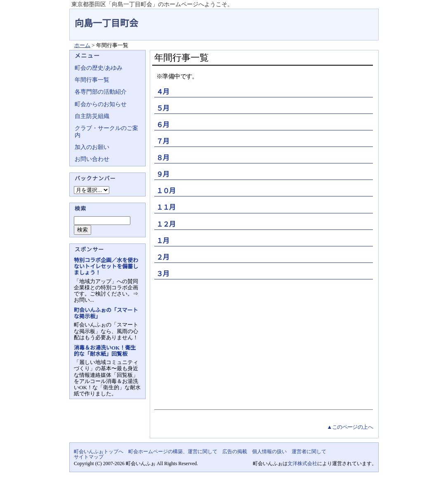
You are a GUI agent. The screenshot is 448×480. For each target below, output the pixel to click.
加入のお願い (92, 147)
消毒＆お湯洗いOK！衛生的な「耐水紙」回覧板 (105, 351)
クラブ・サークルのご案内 (106, 131)
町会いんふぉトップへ (99, 452)
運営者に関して (309, 452)
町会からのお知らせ (101, 104)
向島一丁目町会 (106, 23)
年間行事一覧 (92, 80)
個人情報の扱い (269, 452)
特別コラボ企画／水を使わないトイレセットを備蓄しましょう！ (106, 266)
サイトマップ (89, 457)
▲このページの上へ (350, 427)
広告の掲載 (235, 452)
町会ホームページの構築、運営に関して (173, 452)
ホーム (82, 45)
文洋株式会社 (302, 463)
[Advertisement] (263, 343)
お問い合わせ (92, 159)
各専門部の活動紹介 (101, 92)
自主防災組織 (92, 116)
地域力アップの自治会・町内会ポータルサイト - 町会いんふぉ (348, 18)
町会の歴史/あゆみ (99, 68)
